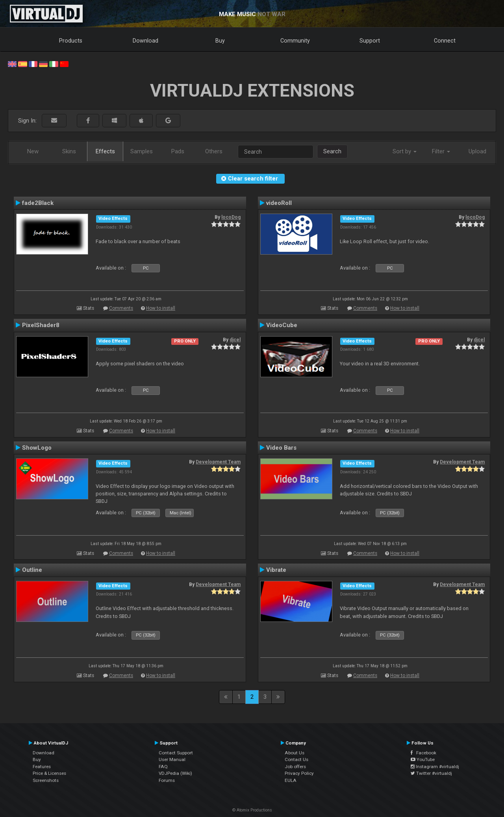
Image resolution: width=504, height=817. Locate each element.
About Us (295, 753)
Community (295, 41)
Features (42, 767)
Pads (178, 151)
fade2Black (38, 203)
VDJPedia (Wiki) (175, 773)
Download (145, 41)
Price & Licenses (49, 773)
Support (370, 41)
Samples (142, 151)
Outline (32, 570)
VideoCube (282, 325)
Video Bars (281, 448)
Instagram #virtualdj (435, 767)
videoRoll (279, 203)
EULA (291, 780)
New (33, 151)
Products (71, 41)
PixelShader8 (41, 325)
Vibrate (276, 570)
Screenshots (46, 780)
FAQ (163, 767)
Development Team (218, 462)
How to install (161, 308)
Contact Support (176, 753)
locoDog (231, 217)
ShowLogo (37, 448)
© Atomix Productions (252, 810)
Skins (69, 151)
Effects (105, 151)
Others (214, 151)
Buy (220, 41)
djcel (235, 340)
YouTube (423, 759)
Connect (445, 41)
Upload (477, 151)
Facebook (423, 753)
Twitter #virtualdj (431, 773)
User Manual (172, 759)
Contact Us (296, 759)
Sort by (405, 151)
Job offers (295, 767)
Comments (121, 308)
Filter (441, 151)
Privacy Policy (299, 773)
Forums (167, 780)
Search (332, 151)
